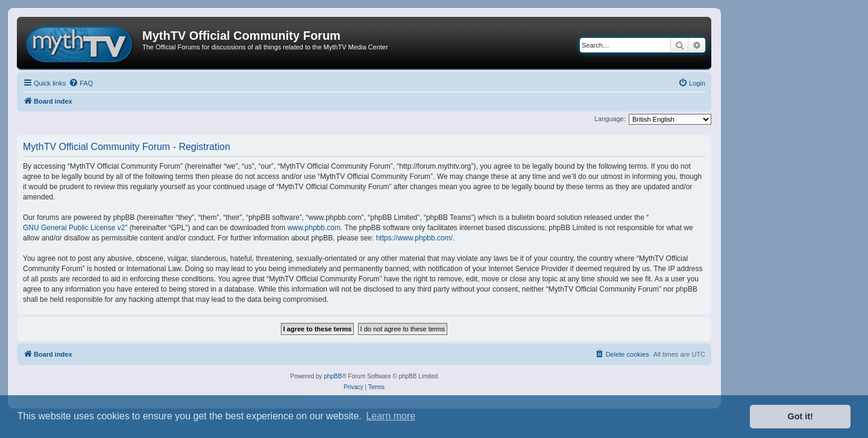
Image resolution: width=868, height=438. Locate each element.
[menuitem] (81, 83)
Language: (610, 119)
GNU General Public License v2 (74, 228)
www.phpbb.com (314, 228)
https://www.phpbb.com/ (414, 238)
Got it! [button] (800, 416)
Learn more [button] (391, 416)
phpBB (333, 376)
